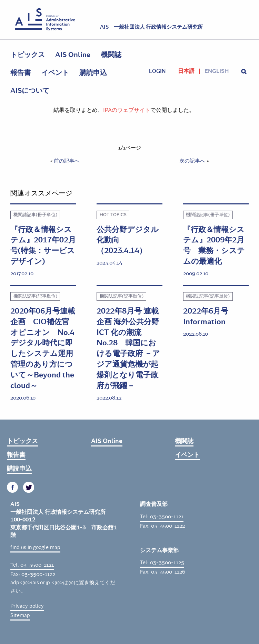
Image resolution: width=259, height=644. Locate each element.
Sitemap (20, 615)
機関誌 (111, 55)
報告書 (21, 73)
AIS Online (73, 55)
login (157, 71)
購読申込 (93, 73)
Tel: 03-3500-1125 (162, 563)
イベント (55, 73)
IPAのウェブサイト (127, 110)
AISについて (30, 91)
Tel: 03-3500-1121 (32, 565)
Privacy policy (27, 606)
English (217, 71)
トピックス (28, 55)
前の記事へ (67, 161)
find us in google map (35, 547)
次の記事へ (192, 161)
